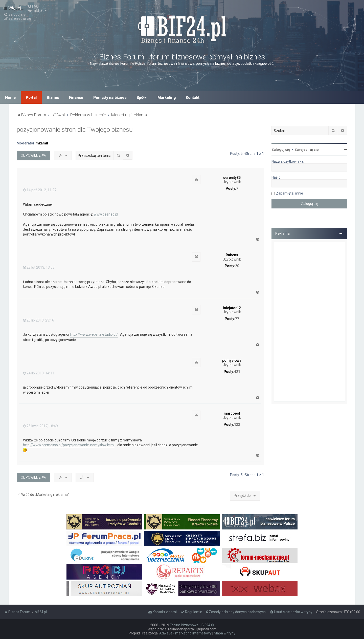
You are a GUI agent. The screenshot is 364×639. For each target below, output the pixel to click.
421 (237, 372)
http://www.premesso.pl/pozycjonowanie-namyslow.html (69, 445)
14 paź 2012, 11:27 (40, 190)
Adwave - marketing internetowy (185, 633)
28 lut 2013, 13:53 (39, 267)
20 (237, 266)
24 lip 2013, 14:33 (39, 373)
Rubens (232, 255)
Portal (31, 98)
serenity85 (232, 178)
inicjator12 (232, 308)
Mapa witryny (225, 633)
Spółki (142, 98)
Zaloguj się (281, 150)
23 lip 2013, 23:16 (39, 320)
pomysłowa (232, 360)
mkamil (42, 143)
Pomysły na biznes (110, 98)
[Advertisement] (309, 322)
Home (10, 98)
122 (237, 424)
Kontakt (193, 98)
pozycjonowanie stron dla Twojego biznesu (75, 130)
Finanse (76, 98)
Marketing (167, 98)
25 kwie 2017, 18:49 (40, 426)
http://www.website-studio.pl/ (94, 334)
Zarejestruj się (307, 150)
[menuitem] (33, 6)
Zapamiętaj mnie (290, 193)
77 (237, 319)
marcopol (232, 413)
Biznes (53, 98)
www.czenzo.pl (106, 214)
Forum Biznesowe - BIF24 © (192, 625)
